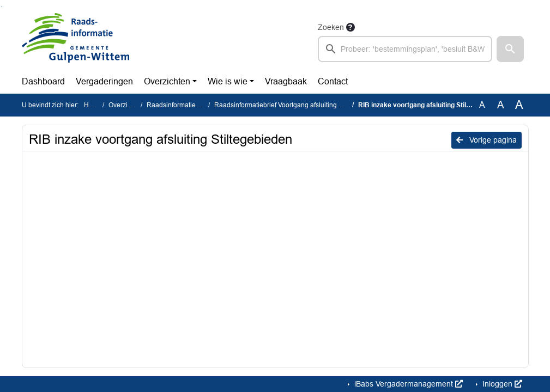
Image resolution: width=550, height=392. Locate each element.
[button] (510, 49)
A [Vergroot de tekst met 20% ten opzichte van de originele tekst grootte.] (501, 105)
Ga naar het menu (3, 7)
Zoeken (331, 27)
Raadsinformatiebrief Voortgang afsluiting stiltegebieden (297, 105)
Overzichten (167, 81)
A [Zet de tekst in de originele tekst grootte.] (482, 105)
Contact (333, 81)
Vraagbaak (286, 81)
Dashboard (43, 81)
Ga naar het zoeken (1, 7)
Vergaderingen (104, 81)
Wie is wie (228, 81)
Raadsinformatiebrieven (182, 105)
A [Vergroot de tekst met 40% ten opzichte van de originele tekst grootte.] (519, 105)
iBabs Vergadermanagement (407, 384)
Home (93, 105)
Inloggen (501, 384)
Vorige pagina (486, 140)
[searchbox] (405, 49)
